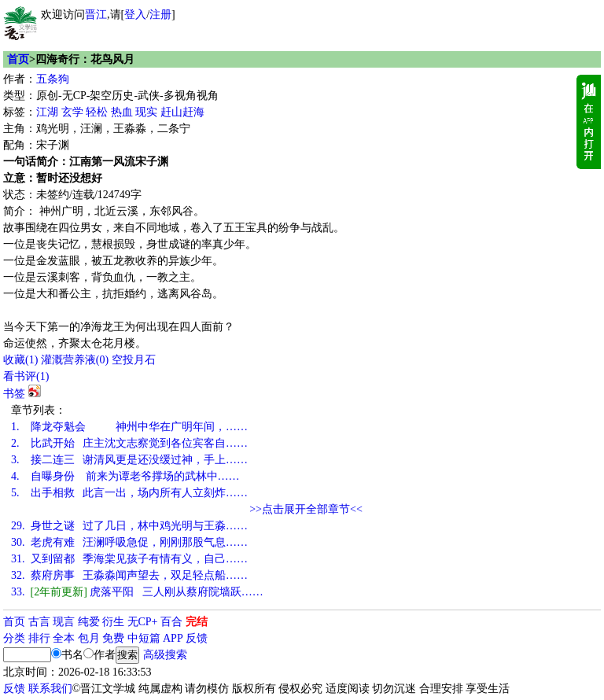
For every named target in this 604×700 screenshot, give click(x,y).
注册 (160, 15)
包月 (89, 638)
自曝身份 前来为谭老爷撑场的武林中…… (125, 476)
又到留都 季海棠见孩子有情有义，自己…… (129, 559)
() (20, 360)
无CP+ (143, 622)
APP (173, 638)
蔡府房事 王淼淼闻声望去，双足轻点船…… (129, 575)
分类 (14, 638)
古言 (39, 622)
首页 (18, 59)
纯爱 (89, 622)
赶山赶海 (182, 112)
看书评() (26, 376)
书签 (14, 394)
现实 (146, 112)
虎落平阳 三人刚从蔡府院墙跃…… (137, 592)
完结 (197, 622)
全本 (64, 638)
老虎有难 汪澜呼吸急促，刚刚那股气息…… (129, 542)
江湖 (47, 112)
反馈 (197, 638)
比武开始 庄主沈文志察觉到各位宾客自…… (129, 443)
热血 (122, 112)
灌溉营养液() (75, 360)
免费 (113, 638)
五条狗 (53, 79)
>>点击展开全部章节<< (306, 509)
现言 (64, 622)
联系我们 (50, 689)
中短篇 (144, 638)
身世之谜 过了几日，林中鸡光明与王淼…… (129, 526)
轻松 (97, 112)
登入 (135, 15)
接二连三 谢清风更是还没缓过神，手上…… (129, 460)
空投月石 (134, 360)
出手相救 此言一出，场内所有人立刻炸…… (129, 493)
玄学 (72, 112)
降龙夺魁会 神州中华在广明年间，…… (129, 427)
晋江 (96, 15)
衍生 (113, 622)
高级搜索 (165, 655)
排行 (39, 638)
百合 (171, 622)
